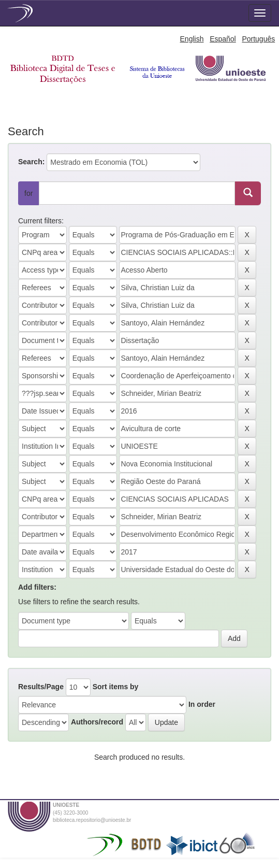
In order (202, 704)
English (192, 39)
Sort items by (116, 687)
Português (258, 39)
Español (223, 39)
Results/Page (41, 687)
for (28, 193)
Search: (31, 162)
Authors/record (97, 722)
